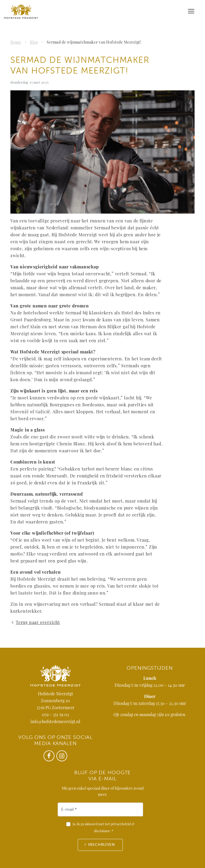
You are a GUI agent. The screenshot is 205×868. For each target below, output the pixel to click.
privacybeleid (121, 824)
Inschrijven (102, 845)
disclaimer (102, 831)
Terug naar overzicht (35, 623)
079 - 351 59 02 (56, 715)
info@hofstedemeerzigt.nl (55, 722)
